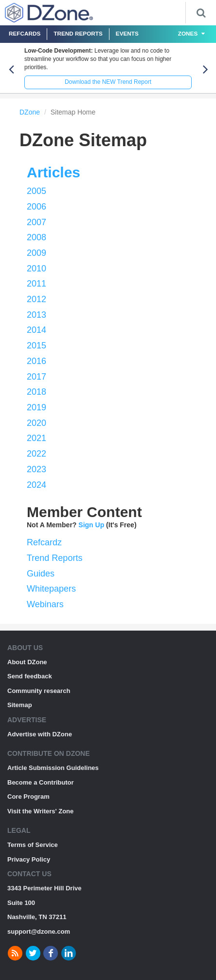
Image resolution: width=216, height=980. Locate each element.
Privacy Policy (29, 859)
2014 (36, 330)
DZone (30, 112)
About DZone (27, 662)
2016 (36, 361)
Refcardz (44, 542)
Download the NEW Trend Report (108, 82)
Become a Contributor (41, 782)
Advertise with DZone (40, 734)
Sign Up (91, 525)
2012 (36, 299)
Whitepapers (51, 589)
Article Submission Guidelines (53, 768)
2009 (36, 253)
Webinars (45, 604)
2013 (36, 315)
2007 (36, 222)
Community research (39, 691)
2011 (36, 284)
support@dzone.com (39, 932)
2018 (36, 392)
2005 (36, 191)
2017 (36, 377)
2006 (36, 207)
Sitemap (20, 705)
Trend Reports (78, 33)
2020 (36, 423)
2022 (36, 454)
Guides (41, 574)
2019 (36, 407)
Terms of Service (33, 845)
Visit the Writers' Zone (40, 811)
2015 (36, 346)
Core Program (28, 797)
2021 (36, 438)
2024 (36, 485)
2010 (36, 269)
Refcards (25, 33)
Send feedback (30, 676)
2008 (36, 237)
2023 (36, 469)
